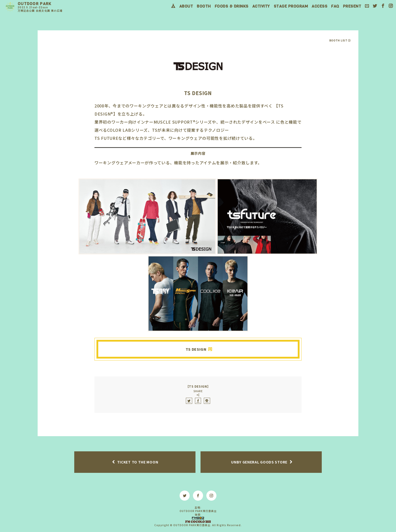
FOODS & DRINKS (232, 6)
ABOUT (186, 6)
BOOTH (204, 6)
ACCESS (319, 6)
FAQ (335, 6)
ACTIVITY (261, 6)
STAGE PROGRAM (291, 6)
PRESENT (352, 6)
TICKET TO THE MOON (138, 462)
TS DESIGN (196, 349)
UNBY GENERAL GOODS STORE (259, 462)
